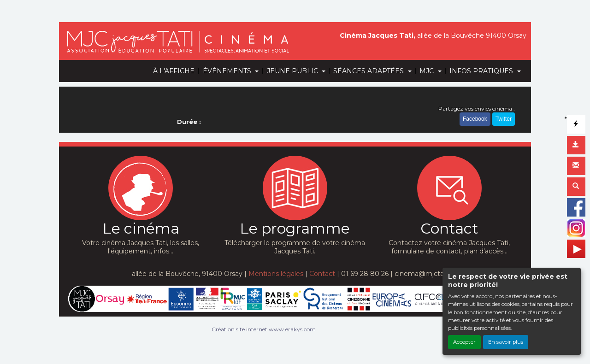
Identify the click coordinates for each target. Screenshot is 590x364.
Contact (322, 274)
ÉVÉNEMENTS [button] (228, 71)
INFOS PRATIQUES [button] (482, 71)
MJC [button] (428, 71)
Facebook (475, 119)
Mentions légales (276, 274)
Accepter (464, 342)
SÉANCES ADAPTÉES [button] (369, 71)
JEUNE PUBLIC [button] (293, 71)
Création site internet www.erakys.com (264, 329)
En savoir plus (506, 342)
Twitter (504, 119)
